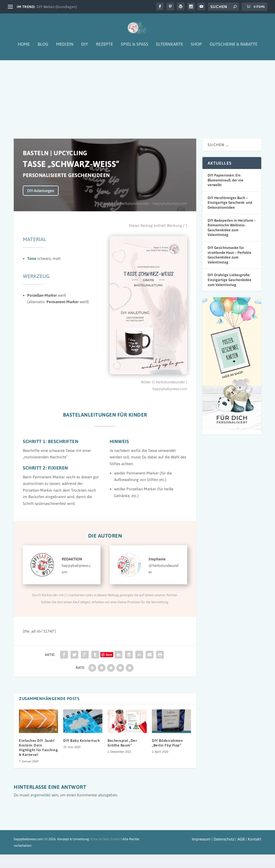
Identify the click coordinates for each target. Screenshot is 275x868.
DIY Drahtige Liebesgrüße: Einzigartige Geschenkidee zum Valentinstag (230, 293)
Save (109, 668)
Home (24, 48)
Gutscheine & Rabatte (234, 48)
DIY (85, 48)
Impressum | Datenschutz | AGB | (219, 853)
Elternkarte (170, 48)
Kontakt (255, 853)
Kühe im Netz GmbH (105, 853)
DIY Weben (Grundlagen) (57, 7)
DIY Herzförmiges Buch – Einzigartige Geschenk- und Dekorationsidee (230, 216)
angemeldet (40, 808)
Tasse (32, 272)
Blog (43, 48)
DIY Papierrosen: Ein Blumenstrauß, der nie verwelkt (225, 194)
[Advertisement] (137, 103)
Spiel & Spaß (135, 48)
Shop (196, 48)
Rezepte (104, 48)
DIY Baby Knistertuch (82, 754)
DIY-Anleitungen (41, 204)
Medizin (65, 48)
